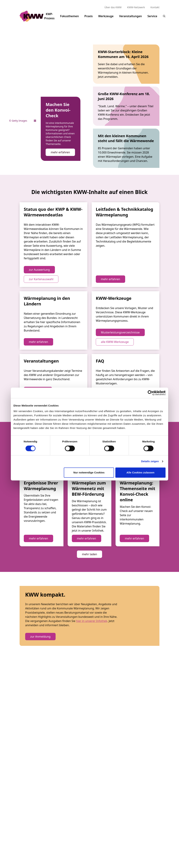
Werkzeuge (106, 19)
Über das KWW (113, 7)
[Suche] (164, 16)
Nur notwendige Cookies (89, 472)
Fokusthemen (69, 19)
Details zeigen (150, 461)
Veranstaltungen (130, 19)
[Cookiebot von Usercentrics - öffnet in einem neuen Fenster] (150, 393)
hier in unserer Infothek (92, 744)
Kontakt (155, 7)
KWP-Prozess (49, 18)
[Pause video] (35, 112)
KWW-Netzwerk (136, 7)
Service (152, 19)
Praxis (89, 19)
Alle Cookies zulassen (141, 472)
